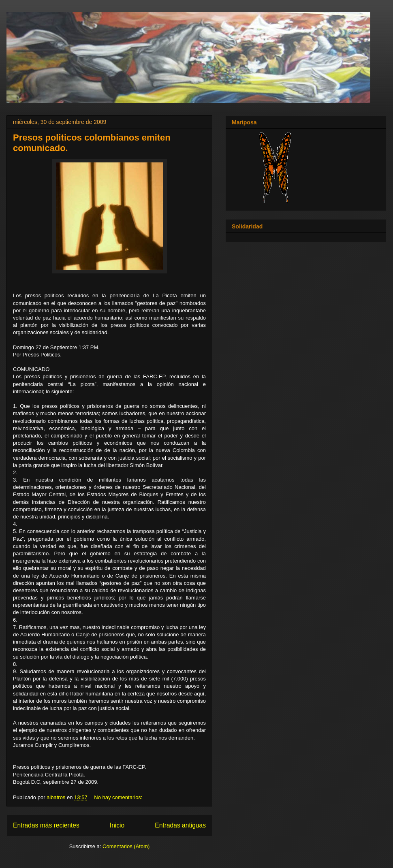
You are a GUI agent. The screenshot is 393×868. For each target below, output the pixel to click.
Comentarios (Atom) (126, 846)
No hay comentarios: (119, 797)
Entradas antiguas (180, 825)
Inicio (117, 825)
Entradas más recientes (46, 825)
